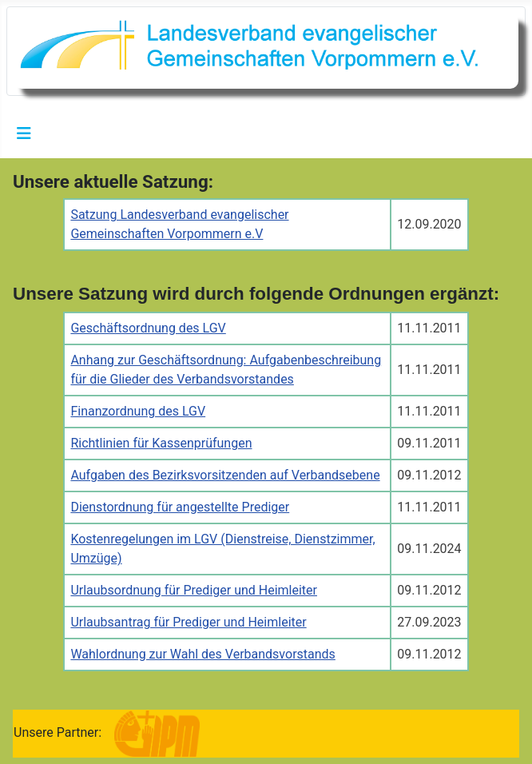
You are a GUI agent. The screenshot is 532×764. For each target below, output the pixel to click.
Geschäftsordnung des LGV (148, 328)
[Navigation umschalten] (24, 133)
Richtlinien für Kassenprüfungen (161, 443)
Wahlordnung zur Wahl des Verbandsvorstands (202, 654)
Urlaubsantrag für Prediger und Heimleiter (188, 622)
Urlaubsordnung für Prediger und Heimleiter (194, 590)
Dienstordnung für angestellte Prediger (180, 507)
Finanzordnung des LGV (138, 411)
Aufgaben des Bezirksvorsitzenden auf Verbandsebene (225, 475)
